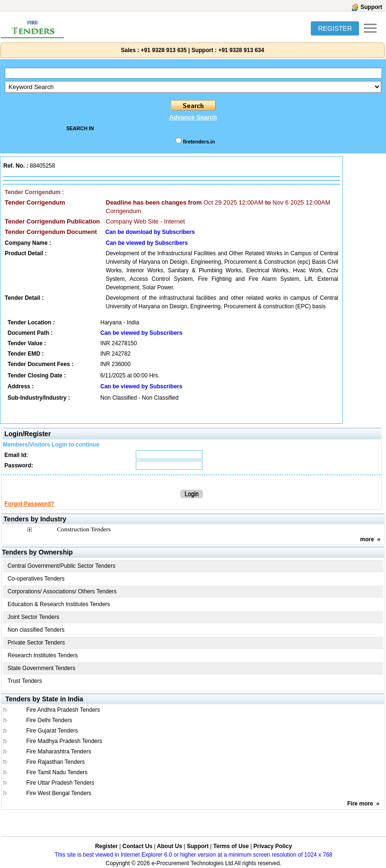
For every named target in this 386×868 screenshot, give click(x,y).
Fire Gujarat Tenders (52, 731)
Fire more (360, 804)
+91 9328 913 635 (163, 50)
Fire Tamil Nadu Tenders (57, 772)
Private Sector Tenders (36, 643)
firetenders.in (199, 142)
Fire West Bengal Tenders (59, 793)
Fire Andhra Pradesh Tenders (63, 710)
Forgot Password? (29, 504)
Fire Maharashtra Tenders (58, 752)
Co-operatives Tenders (36, 579)
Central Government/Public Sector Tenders (61, 566)
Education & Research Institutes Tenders (59, 604)
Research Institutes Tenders (43, 655)
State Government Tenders (41, 668)
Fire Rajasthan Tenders (55, 762)
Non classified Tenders (36, 630)
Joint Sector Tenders (33, 617)
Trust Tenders (25, 681)
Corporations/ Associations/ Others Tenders (62, 591)
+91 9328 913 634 (241, 50)
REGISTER (335, 28)
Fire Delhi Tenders (49, 720)
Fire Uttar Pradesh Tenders (60, 783)
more (367, 539)
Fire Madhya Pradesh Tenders (64, 741)
